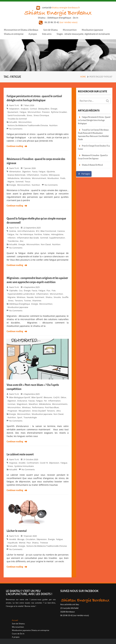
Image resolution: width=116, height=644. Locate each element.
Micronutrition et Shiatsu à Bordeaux (21, 30)
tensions (19, 301)
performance (38, 407)
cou (21, 291)
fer (17, 234)
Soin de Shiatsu (51, 30)
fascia (35, 172)
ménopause (54, 175)
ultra (58, 411)
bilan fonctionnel (48, 231)
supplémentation (57, 238)
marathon (33, 404)
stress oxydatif (39, 411)
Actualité (13, 122)
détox (63, 397)
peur (29, 543)
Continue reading (15, 146)
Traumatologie (30, 417)
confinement (33, 463)
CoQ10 (56, 397)
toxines (27, 301)
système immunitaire (24, 466)
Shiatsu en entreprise (14, 34)
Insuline (44, 175)
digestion (26, 172)
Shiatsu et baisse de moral (92, 165)
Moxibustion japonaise (92, 30)
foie (54, 291)
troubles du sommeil (17, 119)
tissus (27, 182)
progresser (12, 411)
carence (61, 231)
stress (29, 115)
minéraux (21, 297)
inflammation (33, 175)
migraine (11, 297)
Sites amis (47, 34)
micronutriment (39, 178)
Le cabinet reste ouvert (20, 454)
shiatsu (49, 297)
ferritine (38, 234)
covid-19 (44, 463)
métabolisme (13, 178)
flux (48, 291)
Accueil (15, 620)
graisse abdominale (16, 175)
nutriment (39, 297)
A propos (33, 34)
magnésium (22, 404)
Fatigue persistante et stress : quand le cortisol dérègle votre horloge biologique (94, 120)
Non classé (46, 244)
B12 (38, 231)
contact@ (58, 8)
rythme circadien (59, 112)
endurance (22, 401)
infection (12, 238)
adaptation (14, 109)
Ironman (11, 404)
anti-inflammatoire (26, 231)
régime (11, 182)
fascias (32, 401)
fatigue (23, 112)
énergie (54, 109)
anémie (13, 231)
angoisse (13, 463)
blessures (48, 397)
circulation (31, 539)
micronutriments (60, 404)
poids (63, 178)
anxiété (22, 463)
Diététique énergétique (20, 304)
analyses (25, 109)
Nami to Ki (14, 105)
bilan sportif (37, 397)
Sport (20, 417)
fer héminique (26, 234)
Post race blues (52, 407)
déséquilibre (44, 109)
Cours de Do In (18, 634)
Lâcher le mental (17, 531)
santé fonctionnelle (16, 115)
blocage (21, 539)
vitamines (37, 301)
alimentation (15, 172)
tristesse (44, 543)
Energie (13, 185)
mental (22, 543)
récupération (25, 411)
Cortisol (33, 109)
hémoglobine (57, 234)
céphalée (13, 291)
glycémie (51, 172)
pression (46, 112)
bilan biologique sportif (20, 397)
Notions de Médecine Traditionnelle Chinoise (28, 125)
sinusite (57, 297)
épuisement (13, 112)
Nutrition (53, 125)
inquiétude (13, 543)
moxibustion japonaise (18, 307)
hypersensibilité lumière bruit (21, 294)
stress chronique (41, 115)
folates (46, 234)
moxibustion (53, 178)
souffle (65, 297)
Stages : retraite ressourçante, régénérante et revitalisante (83, 34)
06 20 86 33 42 (58, 22)
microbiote (26, 178)
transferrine (13, 241)
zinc (22, 241)
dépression (54, 463)
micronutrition (25, 122)
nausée (30, 297)
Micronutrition (70, 30)
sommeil (19, 182)
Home (83, 77)
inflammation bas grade (28, 238)
